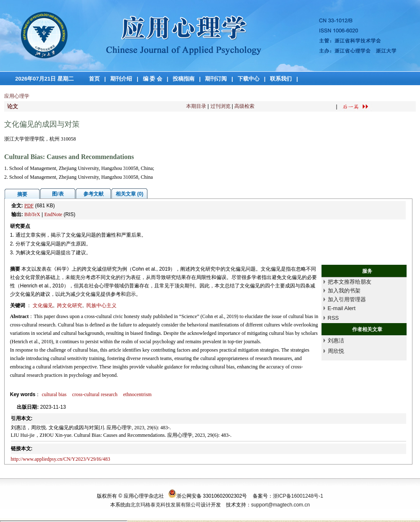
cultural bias (54, 394)
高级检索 (244, 106)
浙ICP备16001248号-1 (298, 496)
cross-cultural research (95, 394)
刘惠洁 (336, 341)
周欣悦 (336, 351)
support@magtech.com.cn (280, 505)
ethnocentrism (137, 394)
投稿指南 (184, 79)
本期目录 (196, 106)
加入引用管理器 (347, 299)
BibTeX (32, 214)
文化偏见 (43, 305)
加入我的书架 (344, 291)
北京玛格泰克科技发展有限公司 (166, 505)
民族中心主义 (101, 305)
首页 (94, 79)
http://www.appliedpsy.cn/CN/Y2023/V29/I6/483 (61, 459)
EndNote (53, 214)
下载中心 (249, 79)
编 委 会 (153, 79)
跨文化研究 (70, 305)
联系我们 (281, 79)
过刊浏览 (220, 106)
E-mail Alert (342, 308)
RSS (333, 318)
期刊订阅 (216, 79)
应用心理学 (17, 96)
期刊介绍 (121, 79)
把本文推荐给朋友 (350, 282)
